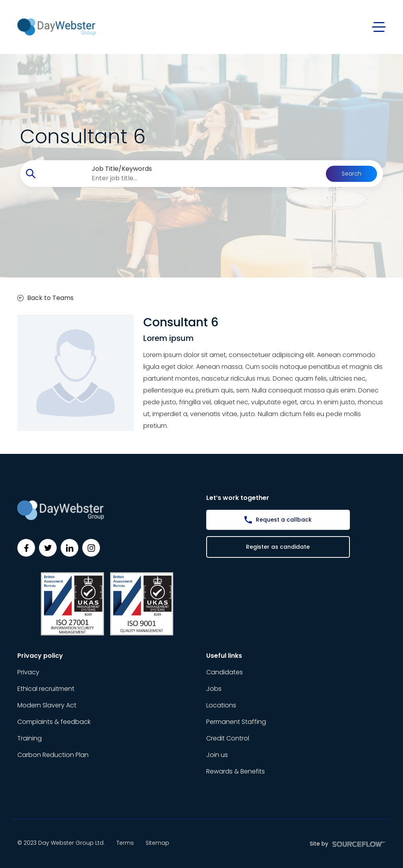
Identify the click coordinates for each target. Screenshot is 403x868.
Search (351, 174)
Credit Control (228, 738)
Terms (125, 843)
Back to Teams (45, 298)
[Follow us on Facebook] (26, 548)
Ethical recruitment (46, 689)
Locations (221, 705)
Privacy (28, 672)
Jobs (214, 689)
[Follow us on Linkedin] (69, 548)
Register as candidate (278, 547)
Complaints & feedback (54, 722)
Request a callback (284, 520)
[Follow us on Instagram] (91, 548)
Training (30, 738)
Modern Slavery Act (47, 705)
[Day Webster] (56, 27)
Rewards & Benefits (236, 771)
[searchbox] (184, 178)
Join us (217, 755)
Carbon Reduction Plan (53, 755)
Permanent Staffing (236, 722)
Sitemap (157, 843)
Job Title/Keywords (122, 169)
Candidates (225, 672)
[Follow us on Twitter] (48, 548)
